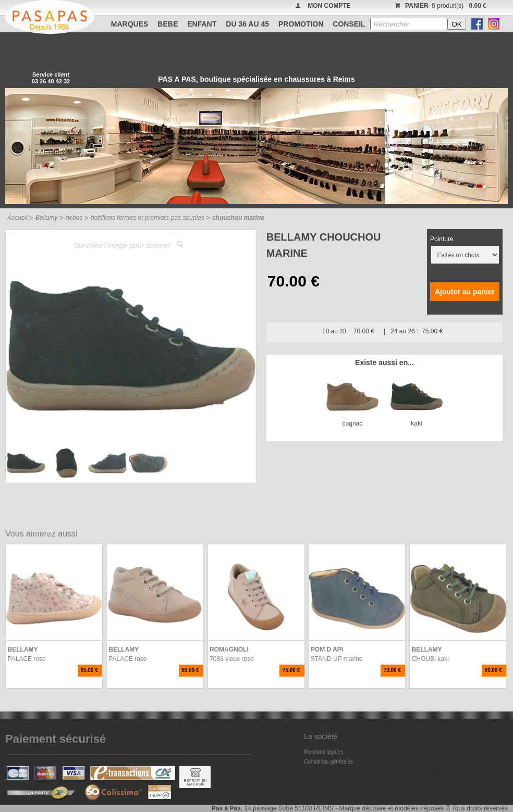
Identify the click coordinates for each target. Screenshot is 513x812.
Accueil (17, 218)
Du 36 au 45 (247, 24)
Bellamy (47, 218)
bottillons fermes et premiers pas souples (148, 218)
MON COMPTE (329, 6)
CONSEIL (349, 24)
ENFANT (202, 24)
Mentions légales (323, 752)
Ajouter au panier (465, 292)
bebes (74, 218)
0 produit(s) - (439, 6)
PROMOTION (301, 24)
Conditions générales (328, 762)
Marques (130, 24)
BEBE (168, 24)
